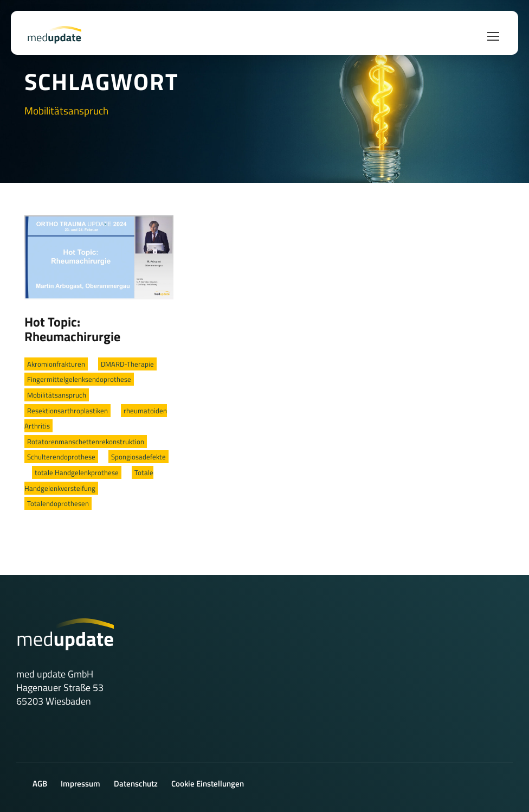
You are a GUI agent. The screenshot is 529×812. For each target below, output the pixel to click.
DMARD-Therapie (127, 364)
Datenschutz (136, 784)
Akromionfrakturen (56, 364)
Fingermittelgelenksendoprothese (79, 379)
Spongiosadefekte (138, 457)
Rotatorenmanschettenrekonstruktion (86, 442)
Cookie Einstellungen (208, 784)
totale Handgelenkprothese (77, 472)
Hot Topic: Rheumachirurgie (72, 329)
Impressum (80, 784)
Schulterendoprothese (61, 457)
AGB (40, 784)
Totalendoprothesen (58, 503)
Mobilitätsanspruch (57, 395)
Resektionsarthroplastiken (67, 411)
